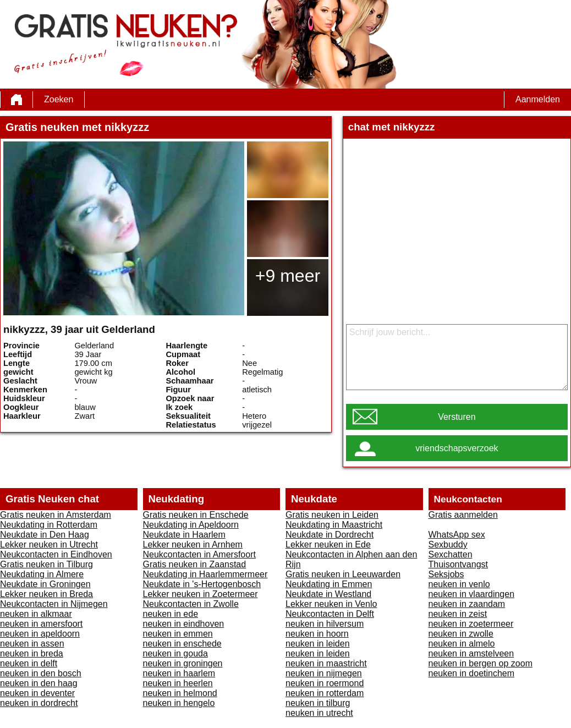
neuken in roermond (325, 683)
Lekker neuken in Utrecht (49, 544)
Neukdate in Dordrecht (330, 535)
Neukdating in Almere (42, 574)
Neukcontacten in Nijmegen (54, 604)
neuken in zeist (458, 614)
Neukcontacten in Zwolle (191, 604)
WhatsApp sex (457, 535)
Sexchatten (451, 554)
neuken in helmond (180, 693)
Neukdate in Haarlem (184, 535)
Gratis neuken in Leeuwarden (343, 574)
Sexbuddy (448, 544)
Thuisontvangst (459, 564)
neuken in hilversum (325, 624)
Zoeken (59, 99)
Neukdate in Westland (328, 594)
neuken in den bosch (41, 673)
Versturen (457, 417)
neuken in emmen (178, 634)
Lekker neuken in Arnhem (193, 544)
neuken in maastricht (326, 663)
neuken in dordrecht (39, 703)
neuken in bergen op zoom (481, 663)
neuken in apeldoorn (40, 634)
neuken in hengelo (179, 703)
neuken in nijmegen (324, 673)
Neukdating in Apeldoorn (191, 525)
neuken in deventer (37, 693)
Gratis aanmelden (463, 515)
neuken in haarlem (179, 673)
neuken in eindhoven (184, 624)
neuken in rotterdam (325, 693)
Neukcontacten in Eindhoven (56, 554)
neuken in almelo (462, 644)
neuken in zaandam (467, 604)
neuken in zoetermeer (471, 624)
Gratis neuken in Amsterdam (56, 515)
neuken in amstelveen (471, 653)
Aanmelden (538, 99)
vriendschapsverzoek (457, 448)
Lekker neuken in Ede (328, 544)
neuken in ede (171, 614)
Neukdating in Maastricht (334, 525)
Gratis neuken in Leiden (332, 515)
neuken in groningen (183, 663)
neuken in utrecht (319, 713)
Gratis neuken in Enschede (196, 515)
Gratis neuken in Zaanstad (195, 564)
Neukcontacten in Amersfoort (199, 554)
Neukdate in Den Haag (45, 535)
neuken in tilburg (318, 703)
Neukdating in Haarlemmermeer (205, 574)
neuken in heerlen (178, 683)
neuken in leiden (318, 644)
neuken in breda (32, 653)
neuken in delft (29, 663)
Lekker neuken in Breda (46, 594)
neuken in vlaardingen (472, 594)
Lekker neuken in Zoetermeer (201, 594)
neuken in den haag (39, 683)
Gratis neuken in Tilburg (46, 564)
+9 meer (288, 276)
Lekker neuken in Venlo (331, 604)
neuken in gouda (175, 653)
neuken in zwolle (461, 634)
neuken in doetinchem (472, 673)
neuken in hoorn (317, 634)
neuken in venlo (459, 584)
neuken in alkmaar (36, 614)
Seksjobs (446, 574)
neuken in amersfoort (41, 624)
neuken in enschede (182, 644)
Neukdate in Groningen (45, 584)
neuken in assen (32, 644)
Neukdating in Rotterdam (49, 525)
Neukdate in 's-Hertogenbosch (202, 584)
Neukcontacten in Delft (330, 614)
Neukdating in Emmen (329, 584)
